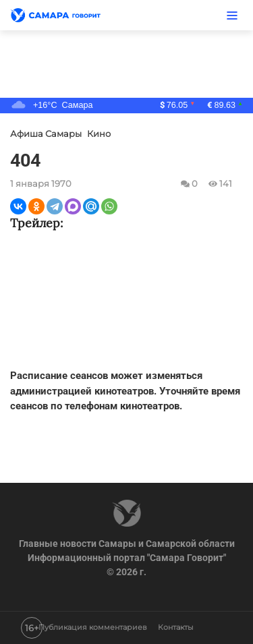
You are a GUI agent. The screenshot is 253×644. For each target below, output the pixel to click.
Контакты (176, 628)
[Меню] (232, 15)
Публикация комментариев (93, 628)
